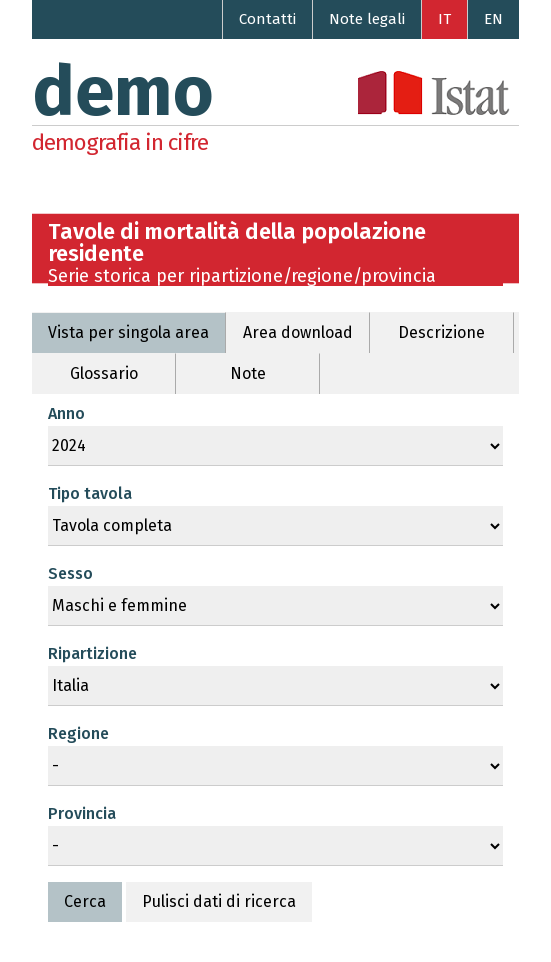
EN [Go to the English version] (493, 19)
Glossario (104, 373)
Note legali (367, 19)
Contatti (267, 19)
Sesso (70, 573)
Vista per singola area (128, 332)
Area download (298, 332)
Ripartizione (92, 653)
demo (123, 92)
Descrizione (441, 332)
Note (248, 373)
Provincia (82, 813)
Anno (66, 413)
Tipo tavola (90, 493)
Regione (78, 733)
